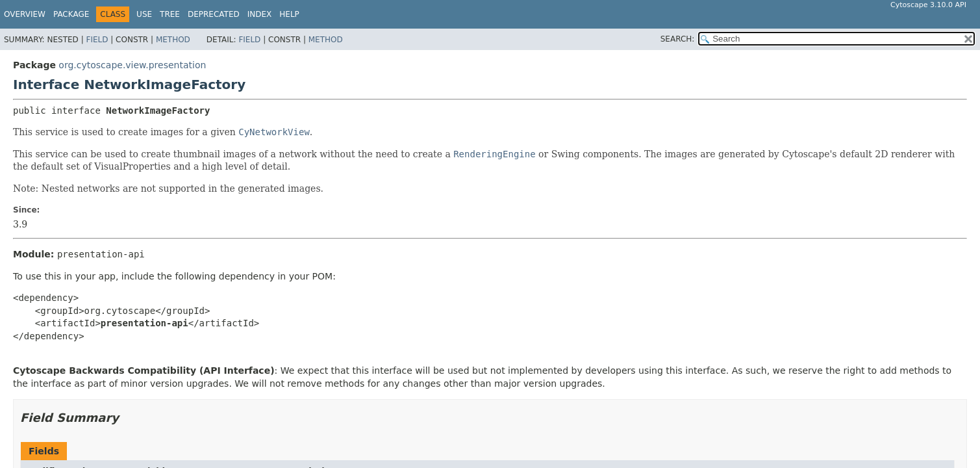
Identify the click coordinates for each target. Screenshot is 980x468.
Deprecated (214, 14)
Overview (25, 14)
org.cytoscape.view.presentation (132, 65)
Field (97, 40)
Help (289, 14)
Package (71, 14)
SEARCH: (678, 39)
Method (173, 40)
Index (260, 14)
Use (144, 14)
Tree (170, 14)
